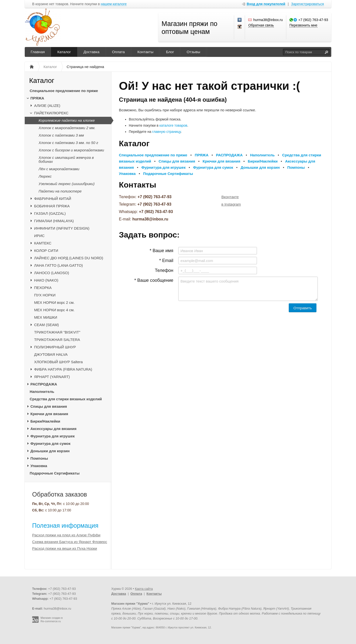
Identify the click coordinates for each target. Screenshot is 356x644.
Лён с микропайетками (59, 169)
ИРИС (39, 236)
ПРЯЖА (37, 98)
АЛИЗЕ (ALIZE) (47, 106)
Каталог (64, 52)
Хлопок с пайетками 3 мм (61, 135)
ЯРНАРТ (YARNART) (52, 377)
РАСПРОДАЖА (44, 384)
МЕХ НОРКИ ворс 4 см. (54, 310)
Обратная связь (261, 25)
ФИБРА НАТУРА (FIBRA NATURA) (63, 369)
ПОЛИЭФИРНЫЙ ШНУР (55, 347)
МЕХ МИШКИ (46, 317)
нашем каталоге (114, 4)
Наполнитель (42, 392)
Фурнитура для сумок (50, 443)
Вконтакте (230, 197)
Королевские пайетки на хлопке (67, 120)
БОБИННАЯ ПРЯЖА (52, 206)
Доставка (91, 52)
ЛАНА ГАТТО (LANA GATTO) (58, 265)
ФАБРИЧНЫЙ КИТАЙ (53, 199)
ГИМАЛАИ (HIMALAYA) (54, 221)
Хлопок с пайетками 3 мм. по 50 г (68, 143)
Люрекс (45, 176)
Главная (38, 52)
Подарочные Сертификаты (55, 473)
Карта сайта (144, 589)
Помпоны (39, 458)
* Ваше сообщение (154, 280)
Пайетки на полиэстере (60, 191)
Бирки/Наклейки (45, 421)
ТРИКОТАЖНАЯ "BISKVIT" (57, 332)
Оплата (118, 52)
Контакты (145, 52)
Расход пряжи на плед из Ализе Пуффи (66, 535)
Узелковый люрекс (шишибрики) (67, 184)
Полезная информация (65, 525)
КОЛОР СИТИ (46, 250)
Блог (170, 52)
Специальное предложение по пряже (64, 91)
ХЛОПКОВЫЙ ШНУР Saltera (58, 362)
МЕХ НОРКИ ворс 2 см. (54, 302)
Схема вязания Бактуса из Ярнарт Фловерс (70, 542)
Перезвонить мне (303, 25)
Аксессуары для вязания (53, 429)
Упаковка (39, 466)
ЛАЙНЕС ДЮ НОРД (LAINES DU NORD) (69, 258)
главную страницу (167, 132)
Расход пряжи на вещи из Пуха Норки (65, 548)
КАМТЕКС (43, 243)
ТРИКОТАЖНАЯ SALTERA (57, 340)
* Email (166, 261)
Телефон (164, 270)
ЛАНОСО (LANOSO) (52, 273)
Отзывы (193, 52)
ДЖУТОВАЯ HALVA (51, 354)
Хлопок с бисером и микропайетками (71, 150)
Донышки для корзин (50, 451)
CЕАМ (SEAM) (46, 325)
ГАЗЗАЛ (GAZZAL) (50, 213)
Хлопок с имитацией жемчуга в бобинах (66, 159)
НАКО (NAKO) (46, 280)
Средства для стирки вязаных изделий (66, 399)
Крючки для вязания (49, 414)
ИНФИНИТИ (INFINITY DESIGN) (62, 228)
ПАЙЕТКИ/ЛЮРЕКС (51, 113)
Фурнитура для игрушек (53, 436)
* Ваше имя (161, 251)
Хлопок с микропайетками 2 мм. (67, 128)
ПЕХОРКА (43, 288)
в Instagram (231, 204)
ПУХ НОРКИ (45, 295)
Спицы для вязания (49, 406)
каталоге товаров (173, 125)
